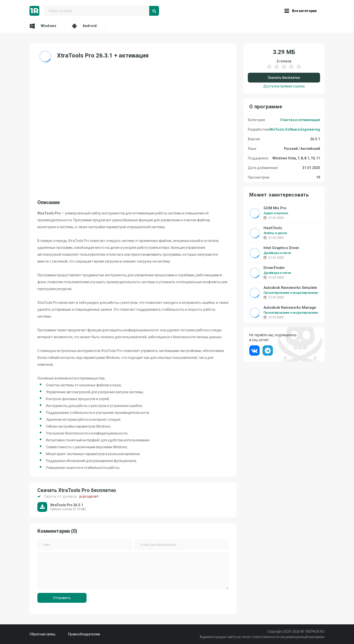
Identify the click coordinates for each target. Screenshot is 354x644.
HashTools (273, 228)
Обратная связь (43, 634)
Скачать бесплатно (284, 78)
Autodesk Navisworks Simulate (290, 288)
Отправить (62, 598)
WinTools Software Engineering (295, 129)
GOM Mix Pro (275, 208)
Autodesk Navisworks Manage (290, 308)
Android (84, 26)
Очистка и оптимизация (300, 120)
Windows (43, 26)
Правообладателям (84, 634)
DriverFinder (274, 268)
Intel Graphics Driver (281, 248)
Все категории (301, 11)
